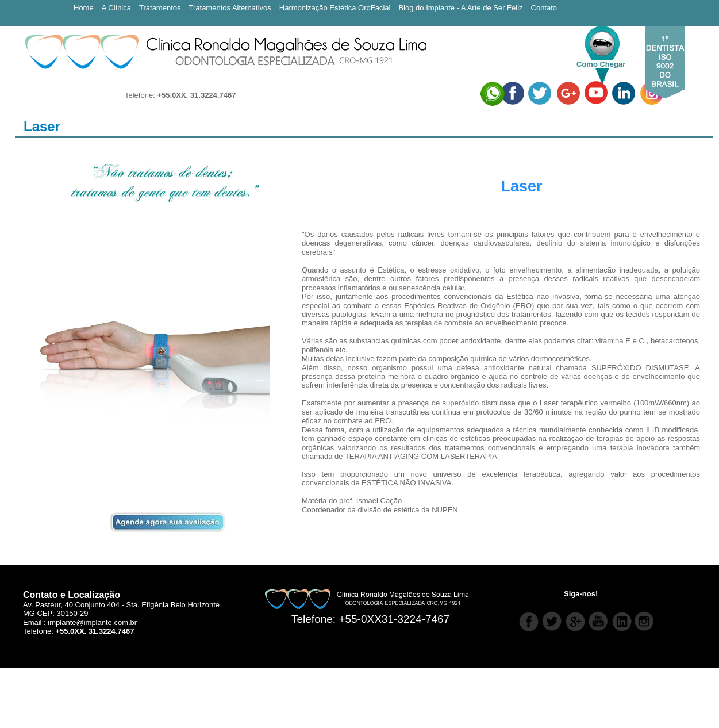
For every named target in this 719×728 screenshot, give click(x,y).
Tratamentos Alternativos (230, 8)
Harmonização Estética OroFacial (335, 8)
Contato (544, 8)
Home (84, 8)
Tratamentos (160, 8)
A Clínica (116, 8)
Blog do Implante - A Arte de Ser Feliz (460, 8)
